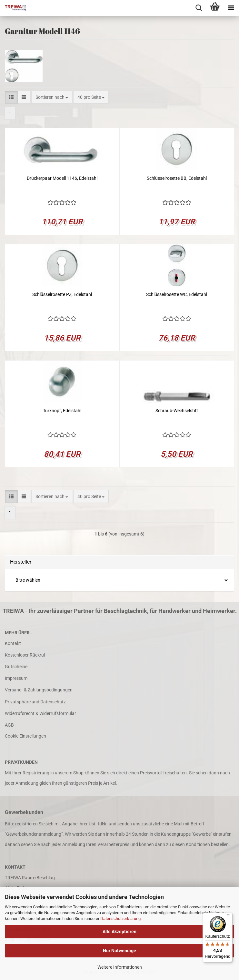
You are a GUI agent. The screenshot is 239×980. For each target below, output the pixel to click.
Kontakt (13, 643)
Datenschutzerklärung (120, 919)
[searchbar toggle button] (199, 8)
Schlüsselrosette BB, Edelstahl (177, 178)
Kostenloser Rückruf (25, 655)
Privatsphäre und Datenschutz (35, 702)
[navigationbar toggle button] (231, 8)
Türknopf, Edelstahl (62, 411)
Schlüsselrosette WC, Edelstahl (177, 294)
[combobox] (52, 97)
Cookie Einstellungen (25, 736)
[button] (11, 97)
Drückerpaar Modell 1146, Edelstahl (62, 178)
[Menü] (229, 916)
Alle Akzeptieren (119, 932)
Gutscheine (16, 667)
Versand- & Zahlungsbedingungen (39, 690)
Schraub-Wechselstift (177, 411)
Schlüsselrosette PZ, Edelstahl (62, 294)
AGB (9, 725)
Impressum (16, 678)
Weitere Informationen (120, 967)
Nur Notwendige (119, 951)
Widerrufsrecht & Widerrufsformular (40, 713)
